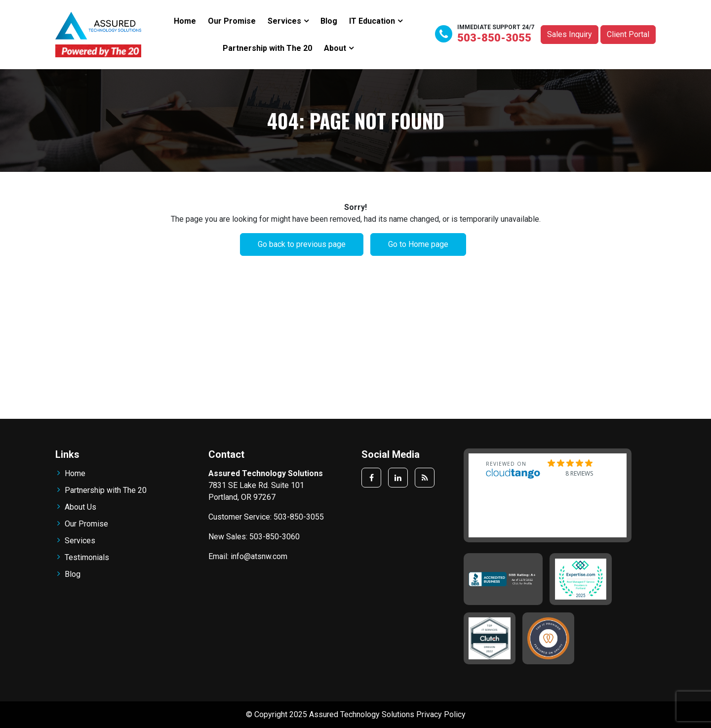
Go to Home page (418, 244)
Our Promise (232, 21)
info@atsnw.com (259, 556)
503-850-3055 (494, 38)
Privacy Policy (441, 714)
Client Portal (628, 34)
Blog (329, 21)
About (335, 48)
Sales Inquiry (570, 34)
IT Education (372, 21)
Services (284, 21)
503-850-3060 (275, 537)
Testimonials (87, 557)
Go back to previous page (302, 244)
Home (185, 21)
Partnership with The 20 (267, 48)
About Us (80, 507)
